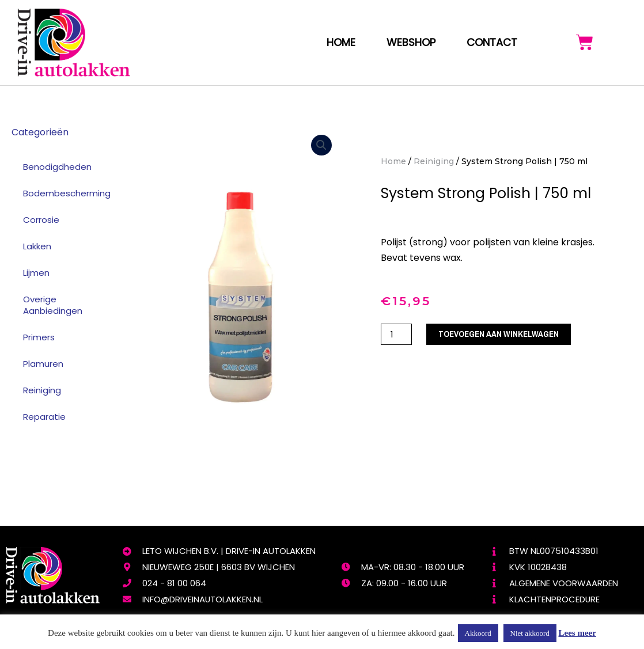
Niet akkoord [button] (530, 633)
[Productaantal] (396, 334)
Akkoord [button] (478, 633)
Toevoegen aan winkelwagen (499, 334)
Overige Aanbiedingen (53, 305)
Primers (39, 337)
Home (341, 42)
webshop (411, 42)
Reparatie (44, 417)
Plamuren (43, 364)
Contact (492, 42)
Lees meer (577, 633)
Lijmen (36, 273)
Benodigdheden (57, 167)
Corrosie (41, 220)
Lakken (37, 246)
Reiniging (42, 390)
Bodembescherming (67, 193)
